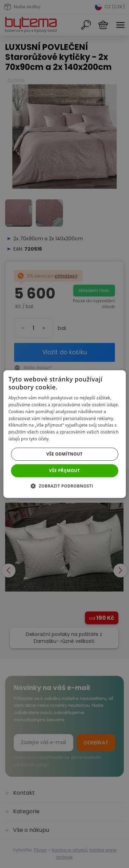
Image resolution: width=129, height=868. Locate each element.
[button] (64, 486)
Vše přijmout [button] (64, 470)
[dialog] (64, 434)
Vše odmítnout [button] (64, 454)
